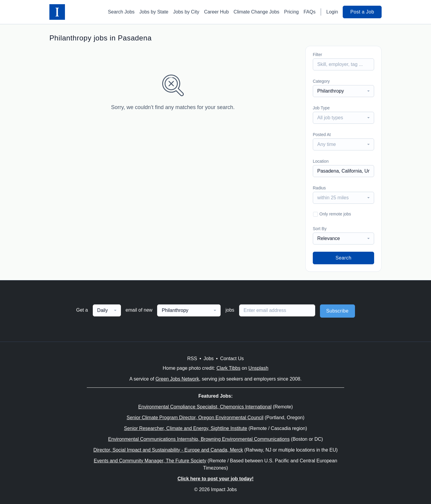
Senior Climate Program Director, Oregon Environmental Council (195, 418)
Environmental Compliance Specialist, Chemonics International (205, 407)
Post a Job (362, 12)
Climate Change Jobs (256, 12)
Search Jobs (121, 12)
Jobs (209, 359)
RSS (192, 359)
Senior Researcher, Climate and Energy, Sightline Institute (185, 428)
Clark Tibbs (228, 368)
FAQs (309, 12)
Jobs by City (186, 12)
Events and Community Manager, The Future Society (150, 461)
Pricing (291, 12)
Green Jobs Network (177, 379)
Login (332, 12)
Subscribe (337, 311)
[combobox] (343, 91)
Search (343, 258)
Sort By (320, 229)
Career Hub (217, 12)
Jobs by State (154, 12)
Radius (319, 188)
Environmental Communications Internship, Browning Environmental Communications (199, 439)
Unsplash (258, 368)
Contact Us (232, 359)
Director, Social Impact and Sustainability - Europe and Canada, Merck (168, 450)
